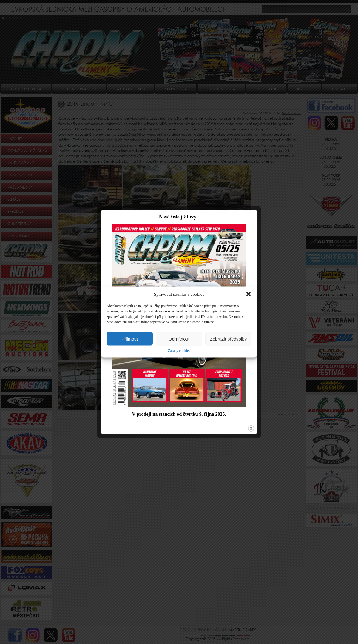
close (249, 423)
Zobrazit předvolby (228, 339)
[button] (249, 294)
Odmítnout (179, 339)
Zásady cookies (179, 351)
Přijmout (130, 339)
